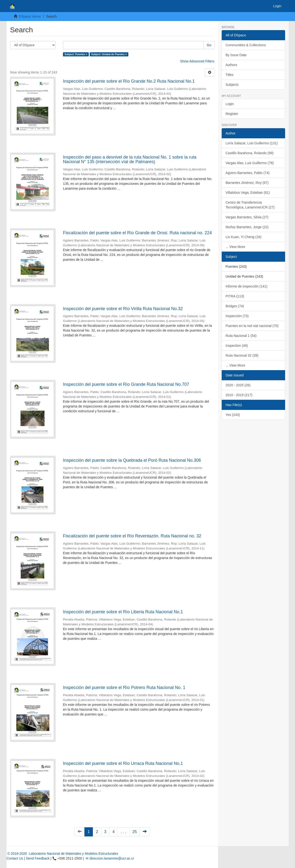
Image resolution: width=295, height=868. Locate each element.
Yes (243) (233, 415)
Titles (230, 75)
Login (230, 104)
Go (209, 45)
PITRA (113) (235, 296)
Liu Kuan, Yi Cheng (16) (244, 237)
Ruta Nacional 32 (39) (242, 355)
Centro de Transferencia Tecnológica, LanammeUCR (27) (250, 205)
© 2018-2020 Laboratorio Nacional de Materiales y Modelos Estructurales (62, 854)
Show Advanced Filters (197, 61)
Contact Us (15, 858)
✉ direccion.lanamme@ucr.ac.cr (109, 858)
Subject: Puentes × (76, 54)
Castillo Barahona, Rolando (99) (250, 153)
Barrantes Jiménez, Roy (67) (247, 183)
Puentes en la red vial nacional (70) (252, 326)
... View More (235, 247)
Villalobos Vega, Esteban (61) (248, 193)
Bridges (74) (235, 306)
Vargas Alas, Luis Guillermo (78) (250, 163)
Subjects (232, 85)
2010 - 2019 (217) (239, 395)
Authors (231, 65)
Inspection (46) (237, 346)
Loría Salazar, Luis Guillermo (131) (252, 143)
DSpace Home (30, 16)
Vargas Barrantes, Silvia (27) (247, 217)
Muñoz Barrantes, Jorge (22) (247, 227)
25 (135, 832)
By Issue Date (236, 55)
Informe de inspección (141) (247, 286)
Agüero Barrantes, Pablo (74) (247, 173)
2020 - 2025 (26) (238, 385)
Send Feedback (38, 858)
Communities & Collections (246, 45)
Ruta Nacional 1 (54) (241, 336)
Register (232, 114)
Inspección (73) (237, 316)
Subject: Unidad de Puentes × (109, 54)
